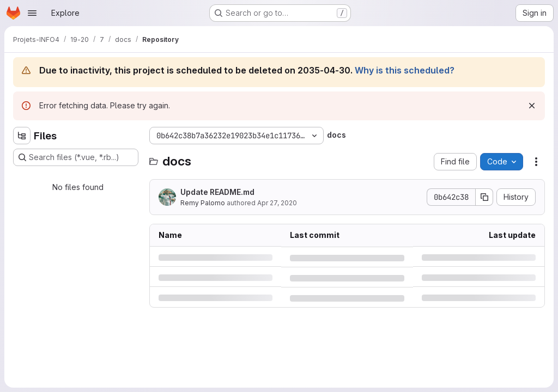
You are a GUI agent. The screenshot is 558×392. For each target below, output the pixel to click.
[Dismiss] (532, 106)
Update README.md (217, 192)
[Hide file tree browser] (22, 136)
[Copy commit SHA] (484, 197)
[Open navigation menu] (32, 13)
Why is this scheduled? (405, 70)
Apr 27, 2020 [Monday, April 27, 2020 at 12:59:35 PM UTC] (277, 203)
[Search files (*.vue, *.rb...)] (76, 157)
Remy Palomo (203, 203)
